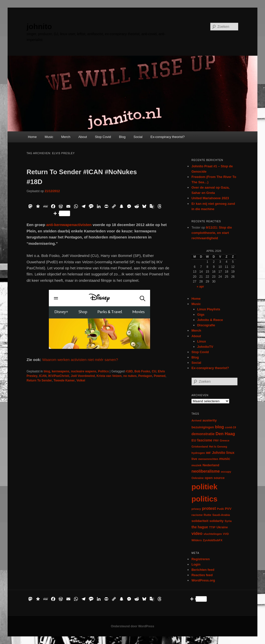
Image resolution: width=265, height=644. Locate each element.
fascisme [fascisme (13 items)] (205, 440)
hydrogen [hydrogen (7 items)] (198, 453)
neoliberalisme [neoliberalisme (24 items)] (206, 471)
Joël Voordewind (83, 376)
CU (154, 371)
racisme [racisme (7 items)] (197, 515)
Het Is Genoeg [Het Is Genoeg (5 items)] (218, 447)
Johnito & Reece (210, 320)
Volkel (81, 380)
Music (49, 137)
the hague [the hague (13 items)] (200, 527)
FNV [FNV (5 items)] (216, 440)
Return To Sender (39, 380)
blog (47, 371)
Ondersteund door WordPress (132, 626)
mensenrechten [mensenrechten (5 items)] (208, 459)
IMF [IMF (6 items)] (208, 453)
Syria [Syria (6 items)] (228, 521)
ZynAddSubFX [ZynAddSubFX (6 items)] (213, 540)
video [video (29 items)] (197, 534)
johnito (39, 26)
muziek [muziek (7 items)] (196, 465)
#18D (129, 371)
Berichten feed (203, 570)
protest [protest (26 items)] (209, 508)
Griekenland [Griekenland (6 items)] (200, 447)
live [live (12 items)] (194, 459)
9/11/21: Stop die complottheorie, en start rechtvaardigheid (212, 233)
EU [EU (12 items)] (194, 440)
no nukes (130, 376)
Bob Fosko (142, 371)
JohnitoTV (205, 347)
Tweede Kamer (64, 380)
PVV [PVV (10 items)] (228, 509)
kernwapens (60, 371)
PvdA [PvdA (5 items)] (220, 509)
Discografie (206, 325)
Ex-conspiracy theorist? (167, 137)
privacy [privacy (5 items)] (196, 509)
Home (32, 137)
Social (138, 137)
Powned (160, 376)
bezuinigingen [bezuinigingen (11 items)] (203, 427)
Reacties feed (202, 575)
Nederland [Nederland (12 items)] (211, 465)
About (83, 137)
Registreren (200, 559)
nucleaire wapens (84, 371)
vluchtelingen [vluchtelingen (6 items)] (213, 534)
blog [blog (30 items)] (219, 427)
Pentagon (145, 376)
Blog (122, 137)
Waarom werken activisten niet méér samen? (80, 360)
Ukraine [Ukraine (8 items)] (222, 527)
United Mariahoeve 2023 (210, 198)
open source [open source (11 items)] (215, 478)
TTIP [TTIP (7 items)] (212, 527)
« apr (200, 287)
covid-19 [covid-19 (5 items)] (230, 427)
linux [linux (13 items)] (230, 453)
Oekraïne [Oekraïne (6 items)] (197, 478)
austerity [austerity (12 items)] (210, 420)
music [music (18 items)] (225, 459)
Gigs (201, 315)
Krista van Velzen (109, 376)
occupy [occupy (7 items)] (226, 471)
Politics (103, 371)
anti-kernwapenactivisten (69, 225)
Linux (202, 341)
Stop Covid (103, 137)
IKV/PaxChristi (59, 376)
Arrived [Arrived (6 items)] (196, 420)
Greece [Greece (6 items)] (225, 440)
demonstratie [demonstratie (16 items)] (203, 434)
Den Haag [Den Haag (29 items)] (225, 434)
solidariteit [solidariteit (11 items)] (200, 521)
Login (196, 564)
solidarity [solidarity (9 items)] (216, 521)
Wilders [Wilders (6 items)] (197, 540)
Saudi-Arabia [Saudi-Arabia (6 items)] (221, 515)
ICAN (43, 376)
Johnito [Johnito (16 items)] (218, 453)
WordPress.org (203, 580)
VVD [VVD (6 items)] (226, 534)
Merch (66, 137)
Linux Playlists (209, 309)
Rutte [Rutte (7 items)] (208, 515)
